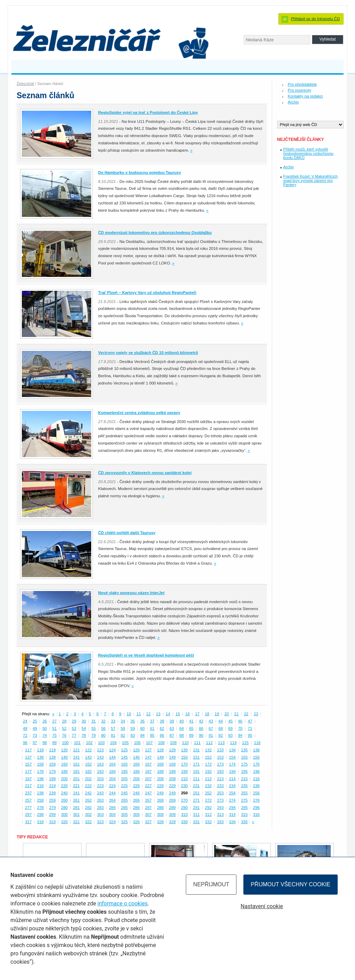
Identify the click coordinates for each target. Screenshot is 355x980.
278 (40, 808)
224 (112, 786)
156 (256, 757)
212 (208, 779)
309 (172, 814)
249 (172, 793)
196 (256, 771)
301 (76, 814)
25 (35, 721)
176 (256, 764)
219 (52, 786)
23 (256, 714)
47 (250, 721)
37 (152, 721)
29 (74, 721)
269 (172, 800)
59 (133, 728)
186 (136, 771)
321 (76, 822)
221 (76, 786)
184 (112, 771)
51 (55, 728)
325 (124, 822)
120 (64, 750)
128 (160, 750)
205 (124, 779)
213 (220, 779)
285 (124, 808)
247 (148, 793)
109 (173, 743)
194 (232, 771)
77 (74, 735)
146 (136, 757)
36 (142, 721)
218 (40, 786)
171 (196, 764)
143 (100, 757)
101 (77, 743)
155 (244, 757)
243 (100, 793)
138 (40, 757)
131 (196, 750)
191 (196, 771)
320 (64, 822)
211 (196, 779)
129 (172, 750)
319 (52, 822)
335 (244, 822)
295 (244, 808)
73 (35, 735)
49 (35, 728)
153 (220, 757)
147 (148, 757)
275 (244, 800)
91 (211, 735)
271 (196, 800)
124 (112, 750)
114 (233, 743)
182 (88, 771)
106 (137, 743)
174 (232, 764)
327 (148, 822)
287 (148, 808)
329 (172, 822)
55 (93, 728)
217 (28, 786)
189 (172, 771)
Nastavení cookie (262, 906)
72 (25, 735)
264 (112, 800)
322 (88, 822)
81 (113, 735)
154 (232, 757)
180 (64, 771)
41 (191, 721)
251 (196, 793)
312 (208, 814)
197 (28, 779)
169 (172, 764)
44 (221, 721)
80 (103, 735)
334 (232, 822)
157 (28, 764)
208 (160, 779)
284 (112, 808)
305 (124, 814)
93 (230, 735)
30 (84, 721)
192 (208, 771)
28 (64, 721)
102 (89, 743)
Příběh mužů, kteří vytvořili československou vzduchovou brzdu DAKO (308, 153)
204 (112, 779)
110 (185, 743)
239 (52, 793)
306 (136, 814)
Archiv (293, 102)
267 (148, 800)
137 (28, 757)
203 (100, 779)
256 (256, 793)
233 (220, 786)
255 (244, 793)
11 (138, 714)
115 (245, 743)
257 (28, 800)
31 (93, 721)
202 (88, 779)
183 (100, 771)
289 (172, 808)
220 (64, 786)
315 (244, 814)
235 (244, 786)
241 (76, 793)
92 (221, 735)
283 (100, 808)
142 (88, 757)
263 (100, 800)
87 (172, 735)
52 (64, 728)
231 (196, 786)
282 (88, 808)
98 (45, 743)
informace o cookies (123, 903)
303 (100, 814)
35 (133, 721)
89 (191, 735)
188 (160, 771)
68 (221, 728)
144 (112, 757)
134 (232, 750)
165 (124, 764)
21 (237, 714)
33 (113, 721)
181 (76, 771)
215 (244, 779)
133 (220, 750)
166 (136, 764)
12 (149, 714)
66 (201, 728)
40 (181, 721)
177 (28, 771)
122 (88, 750)
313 (220, 814)
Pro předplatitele (302, 84)
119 (52, 750)
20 (227, 714)
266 (136, 800)
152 (208, 757)
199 (52, 779)
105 (125, 743)
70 (240, 728)
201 (76, 779)
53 (74, 728)
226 (136, 786)
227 (148, 786)
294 (232, 808)
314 (232, 814)
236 (256, 786)
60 (142, 728)
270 (184, 800)
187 (148, 771)
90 (201, 735)
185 (124, 771)
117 (28, 750)
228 (160, 786)
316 (256, 814)
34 (123, 721)
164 (112, 764)
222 (88, 786)
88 (181, 735)
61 (152, 728)
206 (136, 779)
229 (172, 786)
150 (184, 757)
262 (88, 800)
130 (184, 750)
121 (76, 750)
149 (172, 757)
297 (28, 814)
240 (64, 793)
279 (52, 808)
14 (168, 714)
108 (161, 743)
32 (103, 721)
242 (88, 793)
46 (240, 721)
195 (244, 771)
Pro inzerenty (300, 90)
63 (172, 728)
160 (64, 764)
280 (64, 808)
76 (64, 735)
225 (124, 786)
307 (148, 814)
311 (196, 814)
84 (142, 735)
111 (197, 743)
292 (208, 808)
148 (160, 757)
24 (25, 721)
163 (100, 764)
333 (220, 822)
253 (220, 793)
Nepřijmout (211, 884)
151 (196, 757)
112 (209, 743)
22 (246, 714)
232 (208, 786)
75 (55, 735)
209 (172, 779)
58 (123, 728)
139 (52, 757)
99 (55, 743)
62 (162, 728)
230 (184, 786)
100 (65, 743)
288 (160, 808)
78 (84, 735)
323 (100, 822)
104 (113, 743)
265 (124, 800)
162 (88, 764)
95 (250, 735)
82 (123, 735)
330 (184, 822)
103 (101, 743)
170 (184, 764)
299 (52, 814)
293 (220, 808)
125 (124, 750)
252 (208, 793)
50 (45, 728)
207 (148, 779)
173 (220, 764)
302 (88, 814)
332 (208, 822)
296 (256, 808)
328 (160, 822)
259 (52, 800)
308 (160, 814)
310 (184, 814)
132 (208, 750)
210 (184, 779)
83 (133, 735)
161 (76, 764)
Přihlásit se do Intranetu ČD (315, 19)
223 (100, 786)
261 (76, 800)
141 (76, 757)
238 (40, 793)
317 (28, 822)
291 (196, 808)
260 (64, 800)
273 (220, 800)
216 (256, 779)
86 (162, 735)
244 (112, 793)
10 (129, 714)
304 (112, 814)
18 (207, 714)
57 (113, 728)
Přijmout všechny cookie (291, 884)
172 (208, 764)
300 (64, 814)
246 (136, 793)
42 (201, 721)
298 (40, 814)
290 (184, 808)
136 (256, 750)
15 (178, 714)
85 (152, 735)
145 (124, 757)
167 (148, 764)
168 (160, 764)
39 (172, 721)
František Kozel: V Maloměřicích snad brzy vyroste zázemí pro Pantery (310, 180)
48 (25, 728)
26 (45, 721)
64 (181, 728)
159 (52, 764)
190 (184, 771)
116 (257, 743)
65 (191, 728)
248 (160, 793)
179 (52, 771)
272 (208, 800)
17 (197, 714)
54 (84, 728)
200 (64, 779)
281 (76, 808)
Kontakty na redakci (305, 96)
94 (240, 735)
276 (256, 800)
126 (136, 750)
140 (64, 757)
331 (196, 822)
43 (211, 721)
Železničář (25, 84)
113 (221, 743)
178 (40, 771)
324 (112, 822)
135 (244, 750)
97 (35, 743)
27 (55, 721)
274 (232, 800)
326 (136, 822)
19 (217, 714)
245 (124, 793)
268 (160, 800)
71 (250, 728)
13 (158, 714)
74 (45, 735)
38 (162, 721)
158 (40, 764)
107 (149, 743)
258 (40, 800)
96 (25, 743)
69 (230, 728)
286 (136, 808)
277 (28, 808)
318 (40, 822)
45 (230, 721)
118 (40, 750)
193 (220, 771)
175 (244, 764)
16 (188, 714)
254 (232, 793)
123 (100, 750)
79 (93, 735)
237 (28, 793)
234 (232, 786)
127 (148, 750)
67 (211, 728)
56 (103, 728)
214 (232, 779)
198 (40, 779)
